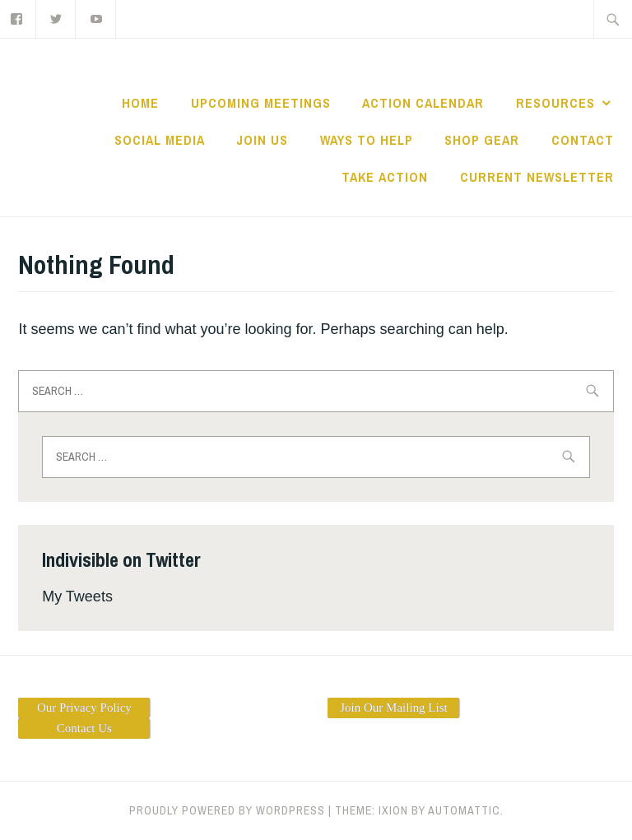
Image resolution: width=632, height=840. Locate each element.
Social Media (160, 140)
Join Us (262, 140)
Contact (583, 140)
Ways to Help (367, 140)
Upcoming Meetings (261, 103)
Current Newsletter (537, 177)
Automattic (464, 810)
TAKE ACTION (385, 177)
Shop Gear (482, 140)
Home (140, 103)
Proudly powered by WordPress (227, 810)
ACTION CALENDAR (423, 103)
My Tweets (77, 596)
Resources (555, 103)
